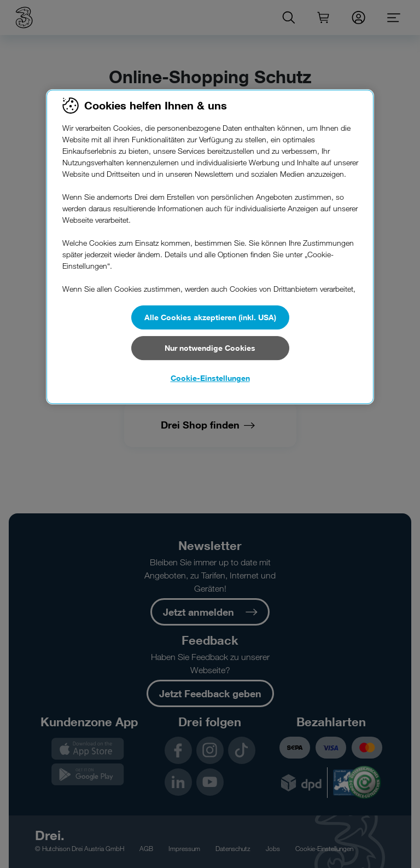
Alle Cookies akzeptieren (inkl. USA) (210, 317)
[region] (210, 247)
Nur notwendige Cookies (210, 348)
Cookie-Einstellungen (210, 378)
